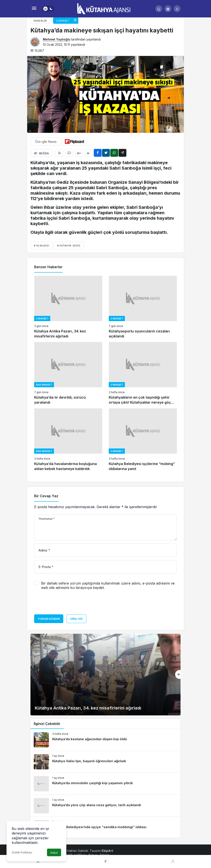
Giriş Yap (76, 619)
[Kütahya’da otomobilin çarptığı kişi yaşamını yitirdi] (105, 784)
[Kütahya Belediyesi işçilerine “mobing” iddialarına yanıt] (143, 440)
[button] (168, 9)
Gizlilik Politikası (22, 852)
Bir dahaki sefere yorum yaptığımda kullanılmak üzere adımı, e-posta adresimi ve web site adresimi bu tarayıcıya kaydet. (108, 585)
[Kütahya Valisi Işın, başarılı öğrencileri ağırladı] (105, 762)
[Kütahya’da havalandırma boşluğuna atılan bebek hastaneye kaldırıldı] (68, 440)
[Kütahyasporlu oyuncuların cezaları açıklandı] (143, 307)
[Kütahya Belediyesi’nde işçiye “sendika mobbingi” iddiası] (105, 828)
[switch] (48, 9)
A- (89, 153)
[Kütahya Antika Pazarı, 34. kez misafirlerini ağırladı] (68, 307)
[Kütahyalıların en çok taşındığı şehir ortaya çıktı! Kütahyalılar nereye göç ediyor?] (143, 374)
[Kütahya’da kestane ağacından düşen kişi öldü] (105, 740)
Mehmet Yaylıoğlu (57, 39)
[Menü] (34, 9)
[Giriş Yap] (177, 9)
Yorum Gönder (49, 619)
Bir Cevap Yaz (46, 496)
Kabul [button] (54, 853)
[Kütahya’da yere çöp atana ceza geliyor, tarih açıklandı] (105, 806)
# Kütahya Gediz (69, 246)
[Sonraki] (178, 674)
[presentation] (67, 604)
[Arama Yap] (159, 9)
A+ (79, 153)
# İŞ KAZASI (42, 246)
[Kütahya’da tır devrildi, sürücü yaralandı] (68, 374)
